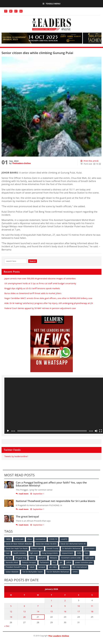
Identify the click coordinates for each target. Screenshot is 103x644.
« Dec (7, 626)
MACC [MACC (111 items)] (32, 558)
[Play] (8, 431)
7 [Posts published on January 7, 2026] (38, 606)
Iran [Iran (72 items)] (87, 553)
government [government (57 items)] (90, 548)
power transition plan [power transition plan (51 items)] (84, 562)
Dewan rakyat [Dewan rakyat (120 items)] (37, 548)
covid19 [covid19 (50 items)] (64, 539)
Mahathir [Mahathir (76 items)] (42, 558)
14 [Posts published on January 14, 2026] (38, 611)
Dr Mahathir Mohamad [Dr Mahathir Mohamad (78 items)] (71, 548)
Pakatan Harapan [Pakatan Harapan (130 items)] (29, 562)
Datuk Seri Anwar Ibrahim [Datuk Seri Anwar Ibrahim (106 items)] (46, 544)
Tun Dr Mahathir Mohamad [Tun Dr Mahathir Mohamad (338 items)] (58, 572)
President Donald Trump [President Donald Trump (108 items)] (16, 567)
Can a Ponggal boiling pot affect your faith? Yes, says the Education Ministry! (51, 484)
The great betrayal (27, 516)
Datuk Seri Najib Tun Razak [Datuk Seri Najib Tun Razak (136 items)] (17, 548)
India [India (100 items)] (79, 553)
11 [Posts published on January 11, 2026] (92, 606)
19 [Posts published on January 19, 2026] (11, 617)
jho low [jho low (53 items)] (9, 558)
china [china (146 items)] (30, 539)
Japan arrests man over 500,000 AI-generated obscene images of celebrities (40, 278)
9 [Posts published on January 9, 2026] (65, 606)
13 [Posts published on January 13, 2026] (24, 611)
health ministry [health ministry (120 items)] (20, 553)
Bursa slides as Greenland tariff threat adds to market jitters (33, 293)
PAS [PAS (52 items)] (54, 562)
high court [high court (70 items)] (34, 553)
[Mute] (96, 431)
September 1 (37, 494)
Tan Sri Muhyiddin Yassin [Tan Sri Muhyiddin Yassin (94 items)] (33, 572)
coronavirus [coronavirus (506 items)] (40, 539)
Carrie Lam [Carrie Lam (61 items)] (19, 539)
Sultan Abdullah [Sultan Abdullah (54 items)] (12, 572)
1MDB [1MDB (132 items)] (8, 539)
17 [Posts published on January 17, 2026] (79, 611)
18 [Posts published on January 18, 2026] (92, 611)
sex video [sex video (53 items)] (53, 567)
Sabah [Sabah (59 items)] (32, 567)
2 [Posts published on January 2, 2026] (65, 600)
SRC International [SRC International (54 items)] (80, 567)
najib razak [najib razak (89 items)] (89, 558)
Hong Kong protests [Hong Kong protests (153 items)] (50, 553)
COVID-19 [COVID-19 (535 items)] (53, 539)
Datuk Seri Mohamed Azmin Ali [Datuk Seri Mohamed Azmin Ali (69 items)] (73, 544)
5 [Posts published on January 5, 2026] (11, 606)
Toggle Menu (51, 4)
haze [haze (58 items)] (8, 553)
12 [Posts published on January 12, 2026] (11, 611)
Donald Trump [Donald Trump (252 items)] (52, 548)
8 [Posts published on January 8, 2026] (51, 606)
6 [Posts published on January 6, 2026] (24, 606)
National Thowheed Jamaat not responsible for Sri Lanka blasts (55, 501)
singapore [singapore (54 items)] (65, 567)
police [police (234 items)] (69, 562)
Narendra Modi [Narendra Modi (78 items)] (12, 562)
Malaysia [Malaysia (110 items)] (53, 558)
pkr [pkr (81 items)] (61, 562)
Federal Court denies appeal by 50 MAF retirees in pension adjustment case (40, 308)
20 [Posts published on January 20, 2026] (24, 617)
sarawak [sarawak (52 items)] (42, 567)
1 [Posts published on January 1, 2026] (51, 600)
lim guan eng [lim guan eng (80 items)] (21, 558)
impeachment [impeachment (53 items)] (67, 553)
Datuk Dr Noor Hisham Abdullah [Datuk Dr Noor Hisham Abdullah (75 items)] (19, 544)
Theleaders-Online (21, 163)
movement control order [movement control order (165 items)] (71, 558)
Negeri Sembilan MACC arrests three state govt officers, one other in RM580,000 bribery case (48, 298)
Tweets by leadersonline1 (16, 456)
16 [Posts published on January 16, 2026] (65, 611)
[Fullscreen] (101, 431)
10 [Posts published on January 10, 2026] (79, 606)
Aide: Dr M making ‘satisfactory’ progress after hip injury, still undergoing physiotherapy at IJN (49, 303)
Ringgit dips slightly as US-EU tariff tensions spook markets (32, 288)
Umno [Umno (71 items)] (75, 572)
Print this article (90, 161)
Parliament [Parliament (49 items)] (44, 562)
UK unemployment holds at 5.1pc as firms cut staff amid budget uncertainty (40, 283)
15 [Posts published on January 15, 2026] (51, 611)
